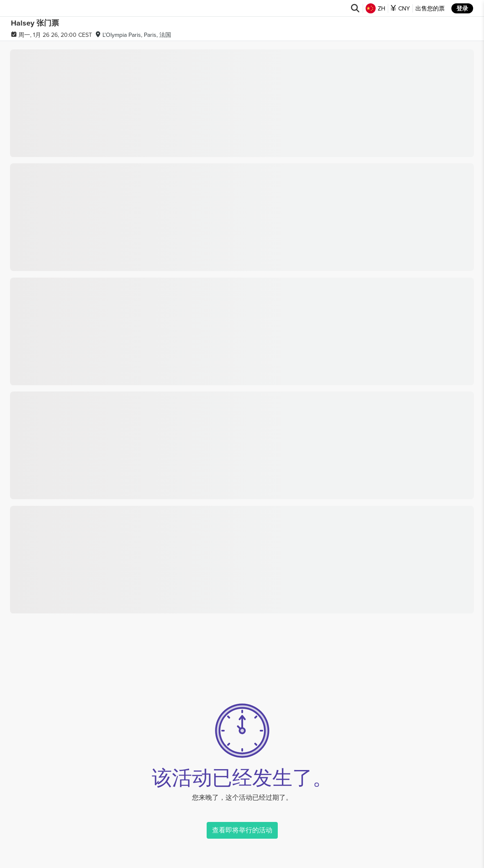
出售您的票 (430, 8)
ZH (375, 8)
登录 (462, 8)
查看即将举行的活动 (242, 830)
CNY (400, 8)
